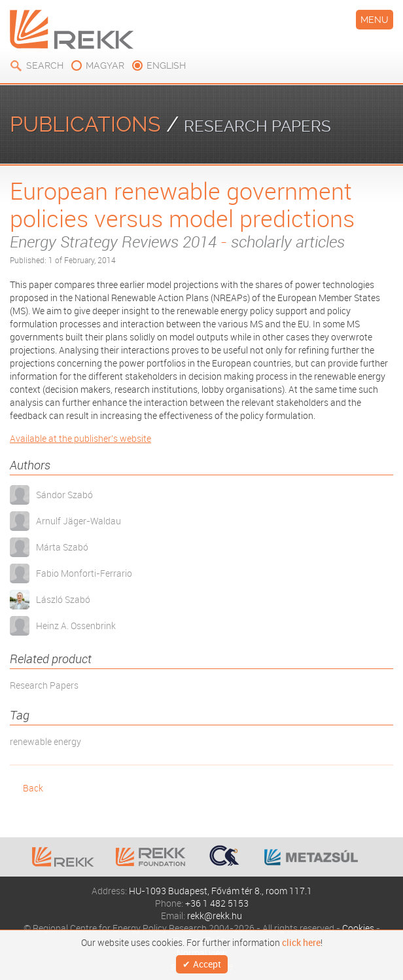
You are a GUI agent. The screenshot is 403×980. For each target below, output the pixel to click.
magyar (105, 65)
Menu (375, 20)
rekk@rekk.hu (215, 916)
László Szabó (63, 599)
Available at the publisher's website (80, 438)
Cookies (358, 928)
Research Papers (44, 685)
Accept (207, 964)
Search (45, 65)
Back (33, 788)
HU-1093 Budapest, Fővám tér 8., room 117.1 (220, 891)
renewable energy (45, 741)
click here (301, 943)
